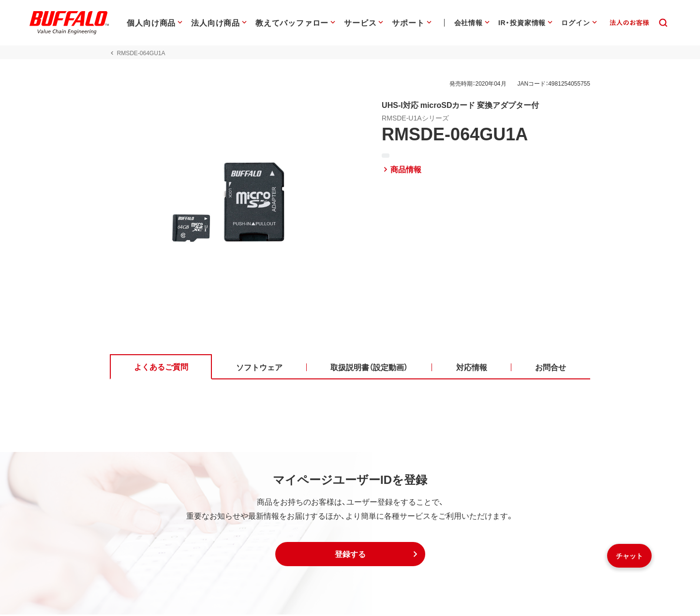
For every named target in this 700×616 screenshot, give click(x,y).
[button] (350, 556)
